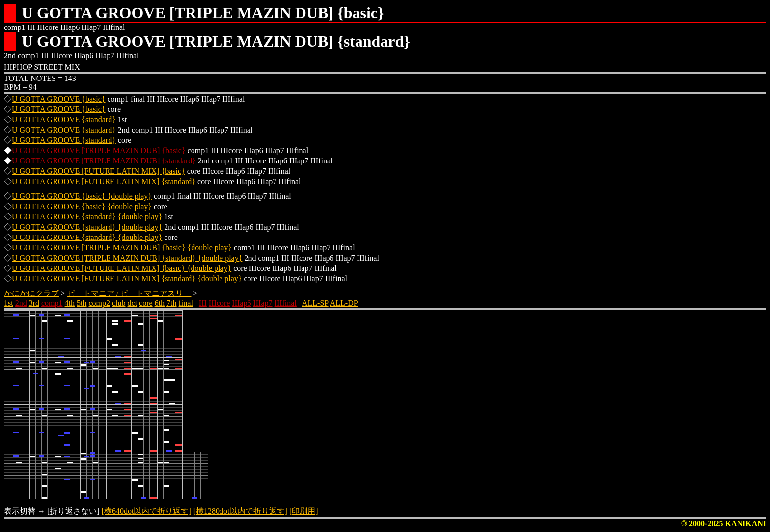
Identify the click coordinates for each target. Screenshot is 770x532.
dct (133, 303)
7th (171, 303)
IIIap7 (262, 303)
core (146, 303)
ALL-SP (315, 303)
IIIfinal (286, 303)
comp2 (99, 303)
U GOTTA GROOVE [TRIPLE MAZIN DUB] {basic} (99, 150)
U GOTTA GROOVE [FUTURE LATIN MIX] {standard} (104, 181)
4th (70, 303)
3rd (34, 303)
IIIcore (220, 303)
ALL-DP (344, 303)
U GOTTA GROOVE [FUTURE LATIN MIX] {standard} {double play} (127, 279)
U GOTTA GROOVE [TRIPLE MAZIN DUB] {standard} (104, 161)
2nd (21, 303)
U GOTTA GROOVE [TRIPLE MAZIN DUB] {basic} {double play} (122, 248)
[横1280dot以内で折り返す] (240, 511)
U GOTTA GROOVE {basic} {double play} (82, 196)
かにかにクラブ (31, 293)
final (186, 303)
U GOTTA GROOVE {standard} (64, 120)
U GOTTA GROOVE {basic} (59, 99)
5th (82, 303)
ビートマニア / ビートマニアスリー (129, 293)
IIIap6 (241, 303)
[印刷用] (304, 511)
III (203, 303)
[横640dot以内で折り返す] (147, 511)
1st (9, 303)
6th (160, 303)
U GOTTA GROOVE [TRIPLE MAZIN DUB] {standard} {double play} (127, 258)
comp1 (52, 303)
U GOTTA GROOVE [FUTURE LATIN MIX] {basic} (98, 171)
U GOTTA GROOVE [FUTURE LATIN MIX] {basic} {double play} (122, 268)
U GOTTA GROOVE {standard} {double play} (87, 217)
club (119, 303)
